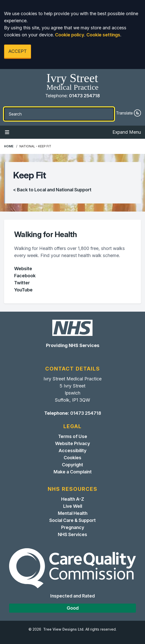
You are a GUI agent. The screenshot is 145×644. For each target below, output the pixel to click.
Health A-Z (73, 499)
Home (9, 146)
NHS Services (72, 534)
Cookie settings (103, 35)
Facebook (25, 276)
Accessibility (72, 451)
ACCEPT (18, 51)
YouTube (23, 290)
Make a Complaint (73, 472)
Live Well (73, 506)
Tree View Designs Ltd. (64, 629)
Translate (128, 113)
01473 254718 (84, 96)
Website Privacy (72, 443)
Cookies (72, 458)
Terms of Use (73, 436)
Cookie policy (70, 35)
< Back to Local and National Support (52, 190)
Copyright (72, 465)
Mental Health (73, 513)
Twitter (22, 283)
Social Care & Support (72, 520)
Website (23, 269)
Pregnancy (73, 527)
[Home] (72, 82)
